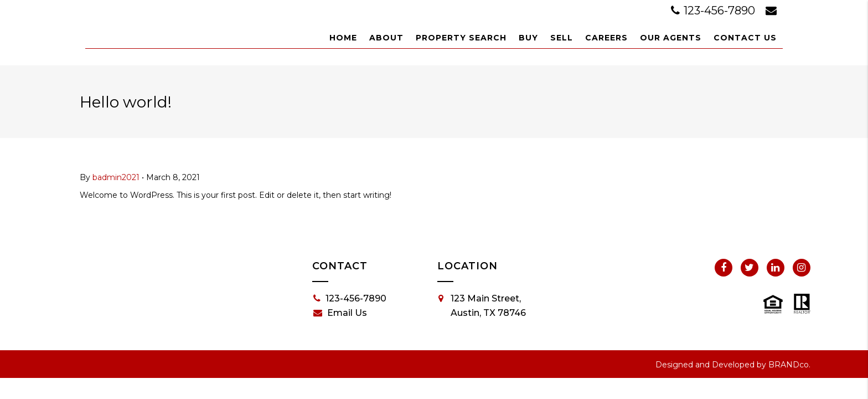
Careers (606, 38)
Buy (528, 38)
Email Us (340, 313)
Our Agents (671, 38)
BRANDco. (789, 365)
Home (343, 38)
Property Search (461, 38)
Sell (562, 38)
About (386, 38)
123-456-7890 (714, 11)
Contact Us (745, 38)
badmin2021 (116, 177)
